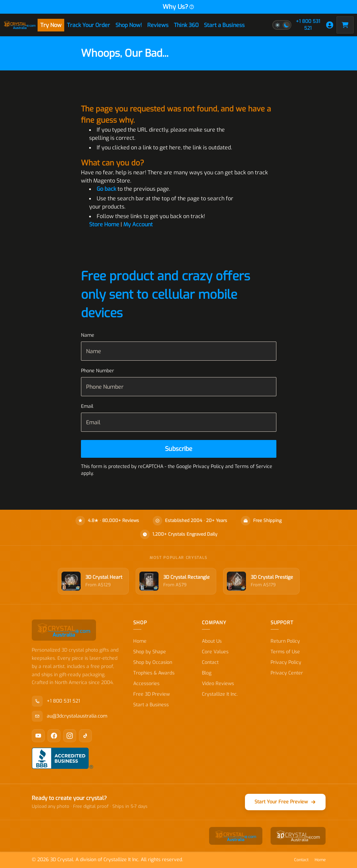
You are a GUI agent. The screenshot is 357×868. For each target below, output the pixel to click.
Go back (106, 189)
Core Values (215, 652)
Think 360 (186, 25)
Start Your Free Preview (285, 802)
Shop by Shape (150, 652)
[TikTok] (85, 736)
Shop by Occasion (153, 662)
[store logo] (20, 25)
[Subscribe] (179, 449)
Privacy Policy (286, 662)
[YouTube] (38, 736)
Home (140, 641)
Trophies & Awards (154, 673)
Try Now (51, 25)
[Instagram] (70, 736)
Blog (207, 673)
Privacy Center (287, 673)
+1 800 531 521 (308, 25)
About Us (212, 641)
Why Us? (178, 7)
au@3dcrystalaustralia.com (70, 716)
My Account (138, 224)
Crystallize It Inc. (220, 694)
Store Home (104, 224)
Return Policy (285, 641)
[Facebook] (54, 736)
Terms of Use (285, 652)
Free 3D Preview (152, 694)
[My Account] (330, 25)
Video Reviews (218, 684)
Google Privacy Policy (200, 466)
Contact (210, 662)
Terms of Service (253, 466)
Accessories (146, 684)
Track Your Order (88, 25)
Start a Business (224, 25)
